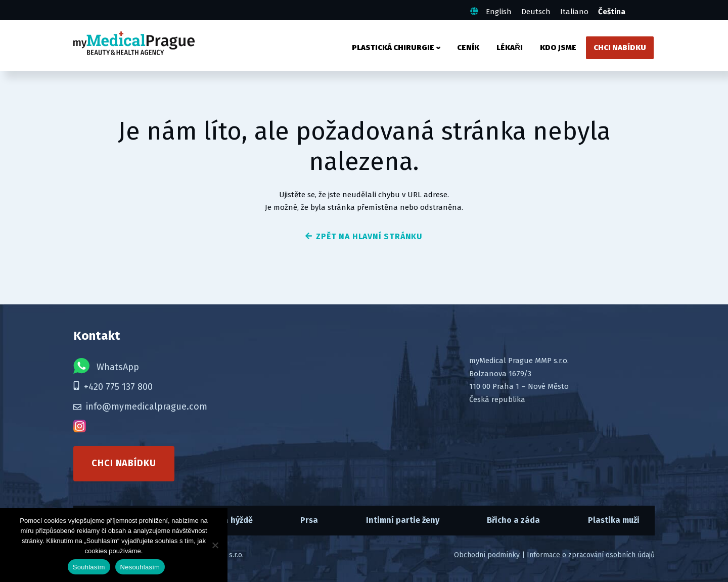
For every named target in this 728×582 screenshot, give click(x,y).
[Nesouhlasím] (215, 545)
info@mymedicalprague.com (140, 407)
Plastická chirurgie (393, 48)
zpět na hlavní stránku (364, 236)
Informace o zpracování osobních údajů (591, 555)
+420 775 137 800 (113, 387)
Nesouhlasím (140, 567)
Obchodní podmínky (487, 555)
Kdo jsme (558, 48)
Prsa (309, 520)
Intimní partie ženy (403, 520)
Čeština (612, 12)
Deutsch (536, 12)
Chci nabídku (620, 48)
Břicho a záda (513, 520)
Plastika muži (614, 520)
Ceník (468, 48)
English (499, 12)
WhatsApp (106, 366)
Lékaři (510, 48)
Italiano (574, 12)
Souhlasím (89, 567)
